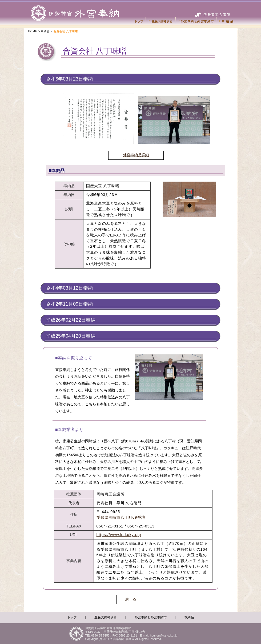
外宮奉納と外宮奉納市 (197, 21)
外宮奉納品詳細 (136, 155)
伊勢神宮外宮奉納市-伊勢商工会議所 (81, 8)
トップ (139, 21)
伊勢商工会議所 (213, 12)
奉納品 (228, 21)
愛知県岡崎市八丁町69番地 (121, 517)
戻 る (131, 599)
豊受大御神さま (162, 21)
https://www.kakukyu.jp (119, 535)
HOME (33, 31)
